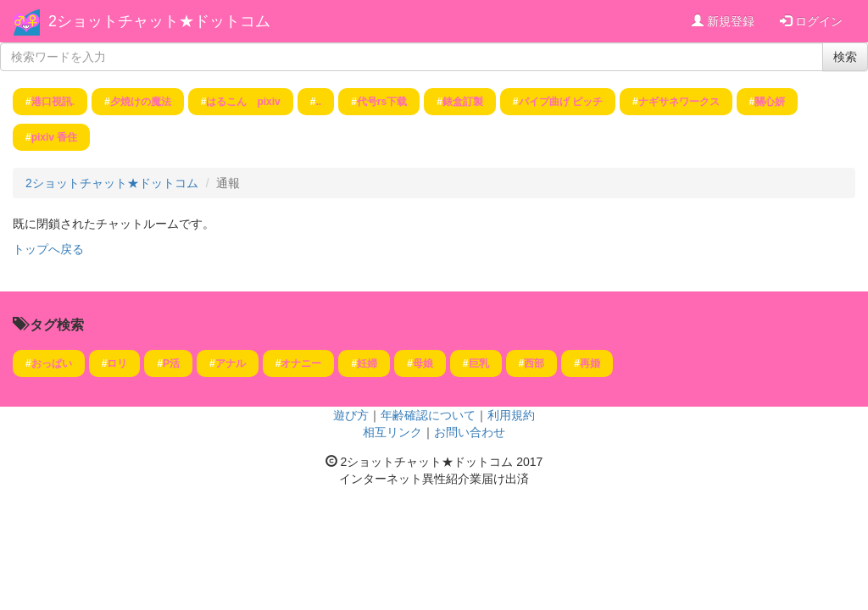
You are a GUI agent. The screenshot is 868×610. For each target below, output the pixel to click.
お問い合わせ (470, 432)
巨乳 (479, 363)
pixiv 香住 (55, 137)
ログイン (811, 21)
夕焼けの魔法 (141, 102)
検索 (845, 57)
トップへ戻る (48, 249)
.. (318, 102)
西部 (534, 363)
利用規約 (511, 415)
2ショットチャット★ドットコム (159, 21)
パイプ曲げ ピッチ (561, 102)
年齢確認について (428, 415)
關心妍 (770, 102)
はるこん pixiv (243, 102)
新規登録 (723, 21)
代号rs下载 (382, 102)
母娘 (423, 363)
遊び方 (351, 415)
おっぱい (52, 363)
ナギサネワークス (679, 102)
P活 (171, 363)
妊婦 (367, 363)
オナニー (301, 363)
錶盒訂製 (463, 102)
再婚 (590, 363)
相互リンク (392, 432)
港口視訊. (53, 102)
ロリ (117, 363)
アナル (231, 363)
